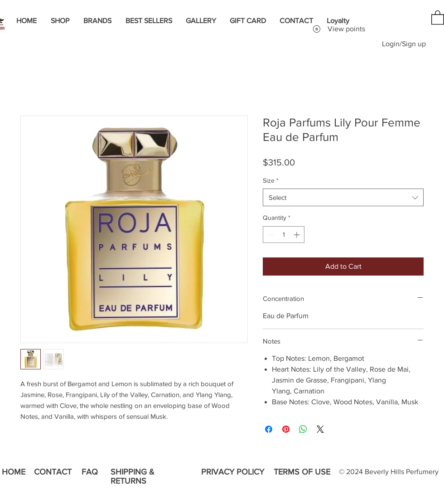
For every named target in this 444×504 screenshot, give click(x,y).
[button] (438, 17)
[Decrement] (270, 235)
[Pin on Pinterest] (286, 429)
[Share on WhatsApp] (303, 429)
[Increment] (297, 235)
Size (271, 180)
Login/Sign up (404, 44)
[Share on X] (320, 429)
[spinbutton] (284, 235)
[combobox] (343, 197)
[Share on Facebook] (269, 429)
